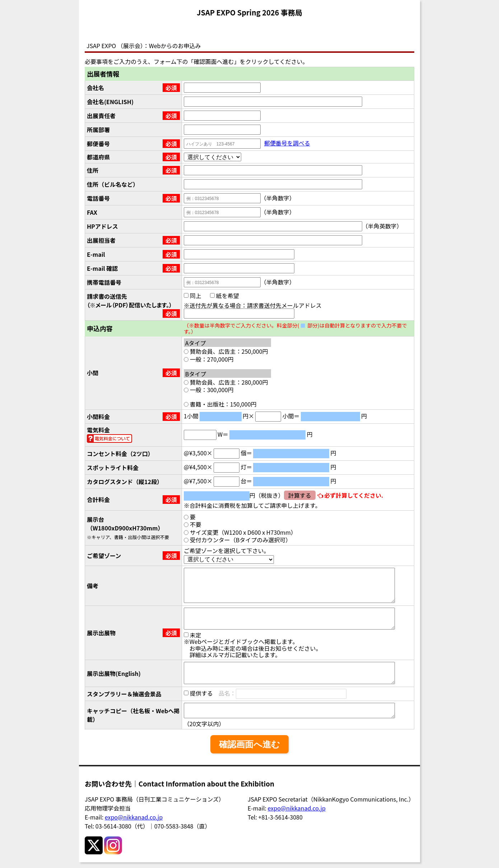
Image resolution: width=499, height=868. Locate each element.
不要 (193, 524)
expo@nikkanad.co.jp (134, 817)
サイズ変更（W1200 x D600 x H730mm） (240, 532)
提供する (198, 693)
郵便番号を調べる (287, 143)
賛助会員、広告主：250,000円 (226, 351)
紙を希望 (225, 296)
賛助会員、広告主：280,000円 (226, 382)
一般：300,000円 (209, 390)
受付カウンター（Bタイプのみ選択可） (238, 540)
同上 (193, 296)
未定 (193, 635)
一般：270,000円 (209, 359)
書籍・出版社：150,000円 (220, 404)
